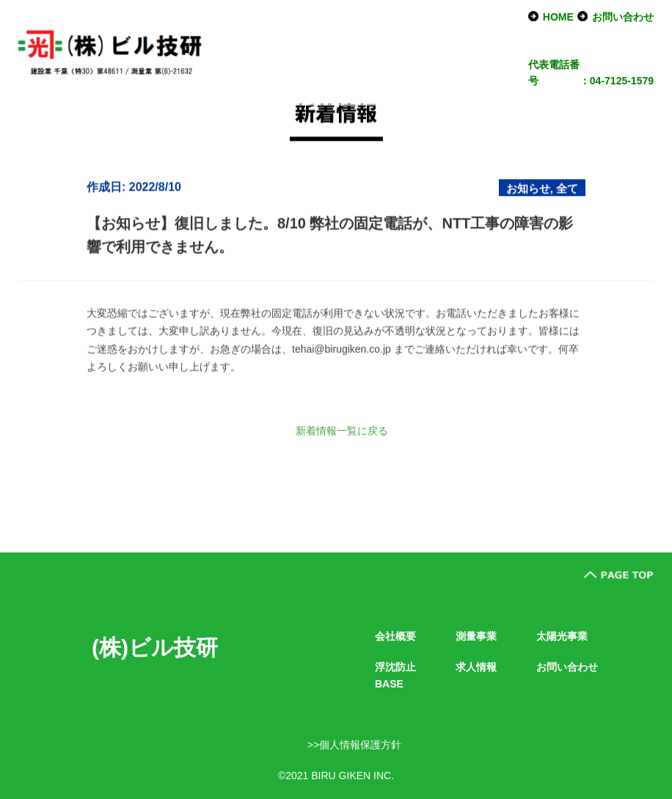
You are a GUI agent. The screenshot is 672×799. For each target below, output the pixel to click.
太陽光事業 (562, 636)
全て (567, 190)
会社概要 (395, 636)
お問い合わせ (623, 17)
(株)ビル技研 (155, 647)
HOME (558, 17)
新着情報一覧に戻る (342, 431)
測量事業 (476, 636)
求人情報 (476, 667)
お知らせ (528, 190)
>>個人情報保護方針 (354, 745)
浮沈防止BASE (395, 675)
